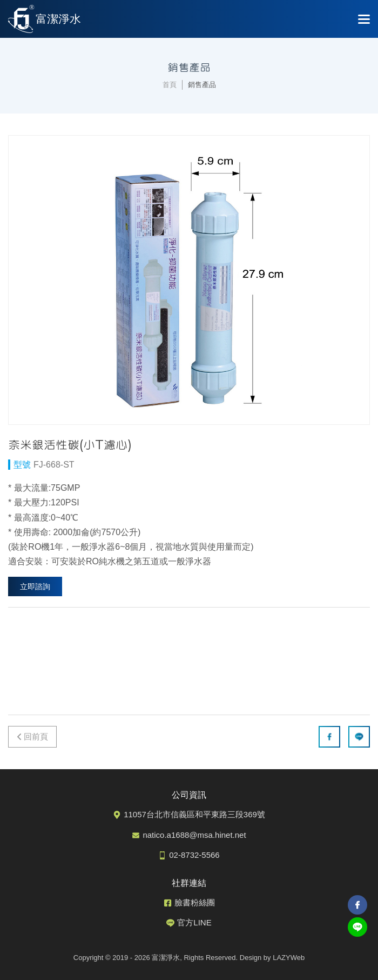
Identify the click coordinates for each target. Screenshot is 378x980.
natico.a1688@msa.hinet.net (194, 835)
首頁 (170, 85)
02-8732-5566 (194, 855)
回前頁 (36, 736)
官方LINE (194, 922)
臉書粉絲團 (195, 902)
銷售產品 (202, 85)
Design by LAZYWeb (272, 958)
